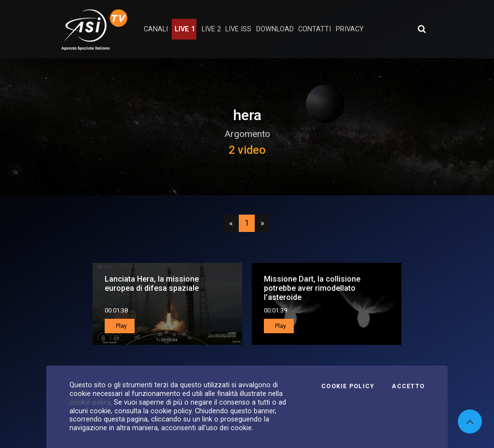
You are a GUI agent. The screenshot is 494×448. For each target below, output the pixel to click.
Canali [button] (156, 29)
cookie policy (90, 402)
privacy (350, 29)
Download (275, 29)
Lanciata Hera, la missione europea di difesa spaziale (152, 284)
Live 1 (185, 29)
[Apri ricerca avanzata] (422, 29)
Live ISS (238, 29)
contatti (315, 29)
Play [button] (121, 326)
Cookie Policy (348, 386)
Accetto (408, 386)
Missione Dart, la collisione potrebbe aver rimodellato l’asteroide (312, 288)
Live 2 (211, 29)
